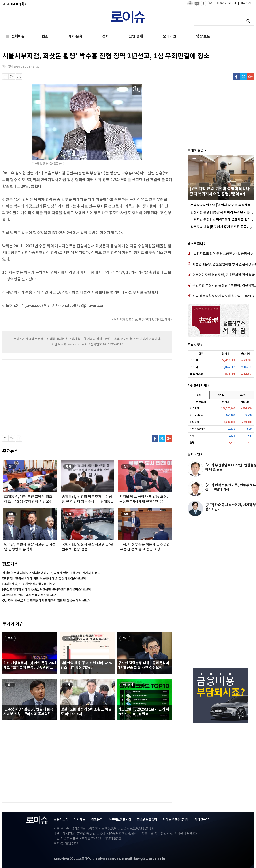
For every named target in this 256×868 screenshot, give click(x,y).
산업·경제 (136, 36)
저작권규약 (202, 820)
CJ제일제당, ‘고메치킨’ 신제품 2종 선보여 (29, 584)
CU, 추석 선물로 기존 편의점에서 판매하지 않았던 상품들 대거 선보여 (46, 601)
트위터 (244, 77)
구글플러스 (251, 77)
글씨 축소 (5, 77)
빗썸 (199, 395)
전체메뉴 (18, 36)
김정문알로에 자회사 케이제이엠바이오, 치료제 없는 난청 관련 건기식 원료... (51, 573)
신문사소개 (61, 820)
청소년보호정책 (147, 820)
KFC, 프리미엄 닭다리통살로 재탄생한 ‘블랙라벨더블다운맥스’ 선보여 (47, 590)
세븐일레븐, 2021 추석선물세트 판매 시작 (29, 595)
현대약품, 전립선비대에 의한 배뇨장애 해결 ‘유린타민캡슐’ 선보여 (44, 579)
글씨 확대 (12, 77)
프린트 (19, 77)
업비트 (221, 395)
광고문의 (97, 820)
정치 (105, 36)
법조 (45, 36)
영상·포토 (203, 36)
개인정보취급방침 (120, 820)
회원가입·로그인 (227, 3)
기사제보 (80, 820)
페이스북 (236, 77)
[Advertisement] (46, 392)
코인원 (243, 395)
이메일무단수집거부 (176, 820)
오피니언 (169, 36)
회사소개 (245, 3)
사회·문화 (75, 36)
